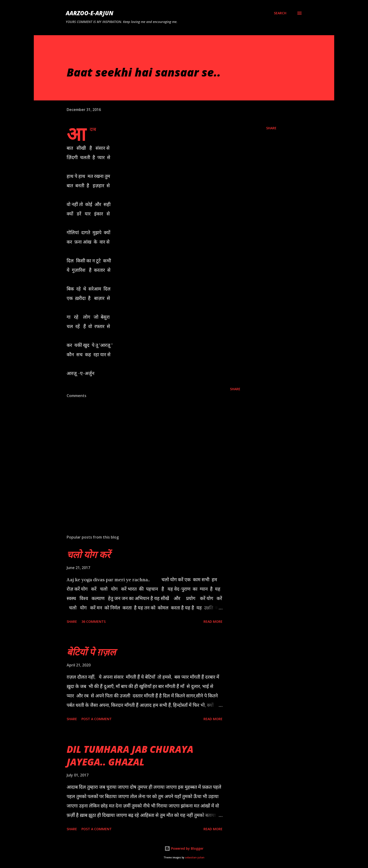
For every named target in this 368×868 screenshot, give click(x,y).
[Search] (280, 13)
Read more (213, 621)
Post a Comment (97, 719)
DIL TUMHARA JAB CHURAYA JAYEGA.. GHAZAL (130, 755)
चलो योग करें (88, 554)
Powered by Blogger (184, 848)
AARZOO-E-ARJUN (90, 13)
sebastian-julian (195, 858)
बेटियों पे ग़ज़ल (91, 652)
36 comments (94, 621)
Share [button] (271, 128)
